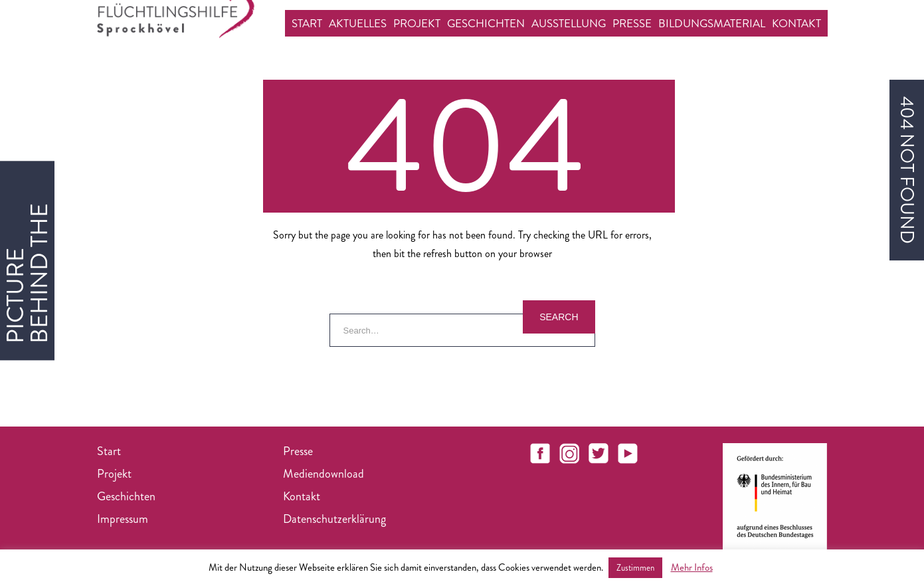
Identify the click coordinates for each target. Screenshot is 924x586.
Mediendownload (323, 474)
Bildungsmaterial (712, 23)
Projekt (417, 23)
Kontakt (796, 23)
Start (307, 23)
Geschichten (486, 23)
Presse (632, 23)
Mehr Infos (692, 567)
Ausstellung (569, 23)
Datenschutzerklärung (334, 519)
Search (559, 317)
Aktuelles (358, 23)
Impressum (123, 519)
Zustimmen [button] (635, 568)
